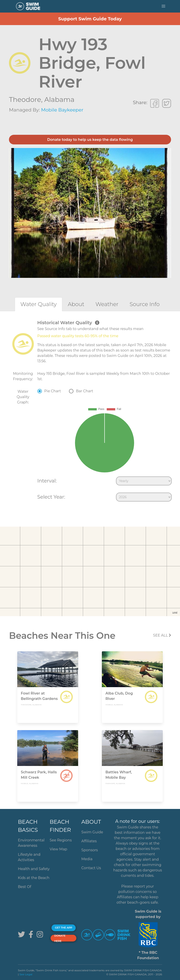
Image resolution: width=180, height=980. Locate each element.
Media (87, 859)
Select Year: (51, 497)
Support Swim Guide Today (90, 19)
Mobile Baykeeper (62, 110)
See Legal (26, 974)
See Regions (61, 840)
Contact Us (91, 868)
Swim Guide (92, 832)
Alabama (59, 100)
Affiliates (89, 841)
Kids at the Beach (34, 878)
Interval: (47, 481)
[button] (163, 6)
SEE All (162, 635)
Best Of (25, 887)
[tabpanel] (90, 412)
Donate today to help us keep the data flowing (90, 140)
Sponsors (90, 850)
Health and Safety (34, 869)
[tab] (39, 304)
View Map (59, 849)
